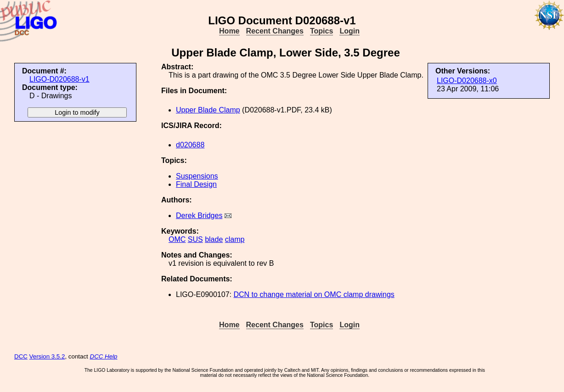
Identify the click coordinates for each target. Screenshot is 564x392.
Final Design (196, 184)
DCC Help (104, 356)
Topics (321, 31)
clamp (235, 239)
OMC (177, 239)
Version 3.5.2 (47, 356)
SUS (195, 239)
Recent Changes (275, 31)
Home (229, 31)
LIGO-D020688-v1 (59, 79)
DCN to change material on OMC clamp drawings (314, 294)
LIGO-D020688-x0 (467, 81)
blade (214, 239)
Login (350, 31)
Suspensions (197, 176)
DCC (21, 356)
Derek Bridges (199, 216)
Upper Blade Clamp (208, 110)
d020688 (190, 145)
